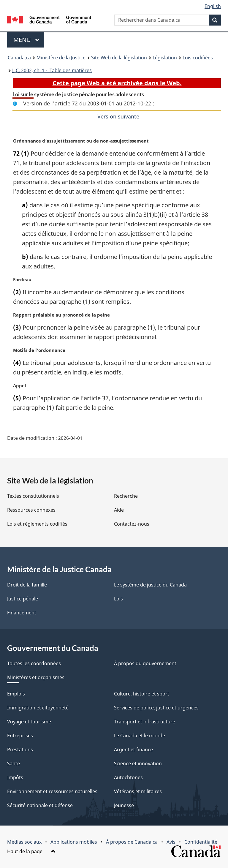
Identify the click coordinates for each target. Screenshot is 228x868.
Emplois (16, 694)
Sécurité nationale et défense (40, 805)
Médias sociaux (24, 842)
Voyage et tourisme (29, 722)
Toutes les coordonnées (34, 663)
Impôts (15, 777)
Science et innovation (138, 763)
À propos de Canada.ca (132, 842)
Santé (14, 763)
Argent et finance (133, 750)
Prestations (20, 750)
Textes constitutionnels (33, 496)
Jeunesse (124, 805)
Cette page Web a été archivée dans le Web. (117, 83)
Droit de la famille (27, 585)
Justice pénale (23, 599)
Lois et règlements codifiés (37, 524)
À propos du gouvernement (145, 663)
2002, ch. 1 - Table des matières (52, 70)
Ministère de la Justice (61, 58)
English (213, 6)
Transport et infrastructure (145, 722)
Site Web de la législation (119, 58)
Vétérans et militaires (138, 791)
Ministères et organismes (36, 677)
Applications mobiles (74, 842)
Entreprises (20, 736)
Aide (119, 510)
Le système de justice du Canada (150, 585)
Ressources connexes (31, 510)
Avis (171, 842)
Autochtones (128, 777)
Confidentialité (201, 842)
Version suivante (118, 116)
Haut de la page (31, 851)
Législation (165, 58)
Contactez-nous (132, 524)
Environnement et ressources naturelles (52, 791)
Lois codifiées (198, 58)
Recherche (126, 496)
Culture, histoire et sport (142, 694)
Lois (118, 599)
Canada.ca (19, 58)
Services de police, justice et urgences (156, 708)
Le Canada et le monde (140, 736)
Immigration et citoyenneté (38, 708)
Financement (22, 613)
